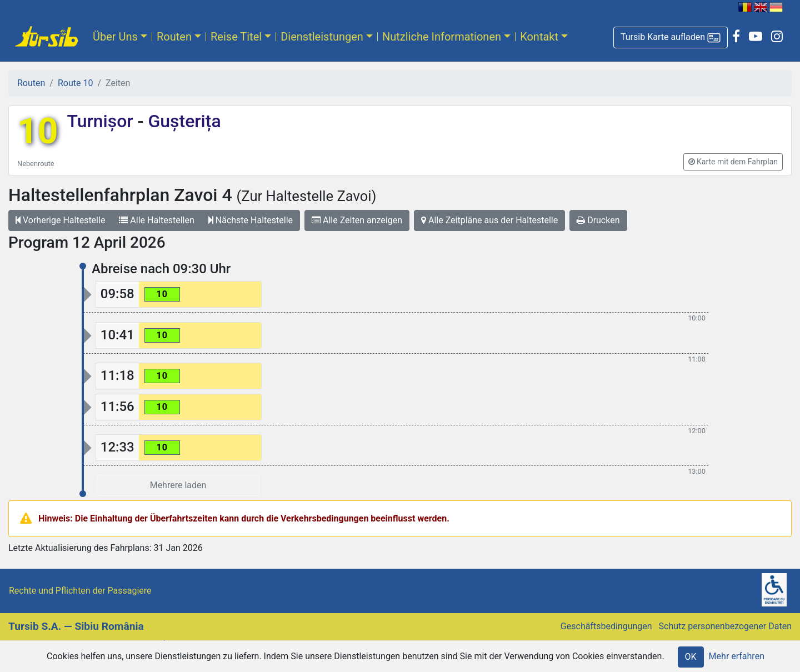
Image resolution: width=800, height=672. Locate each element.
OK (691, 657)
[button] (671, 37)
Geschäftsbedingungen (606, 626)
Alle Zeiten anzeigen (357, 220)
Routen (174, 37)
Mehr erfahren (737, 656)
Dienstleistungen (322, 37)
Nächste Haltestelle (251, 220)
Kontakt (539, 37)
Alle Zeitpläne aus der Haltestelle (489, 220)
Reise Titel (236, 37)
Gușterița (182, 121)
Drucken (598, 220)
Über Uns (115, 37)
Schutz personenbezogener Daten (725, 626)
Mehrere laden (178, 485)
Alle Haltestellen (156, 220)
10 (37, 131)
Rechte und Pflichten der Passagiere (80, 591)
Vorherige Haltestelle (60, 220)
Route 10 (75, 83)
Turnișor (102, 121)
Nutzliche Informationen (442, 37)
